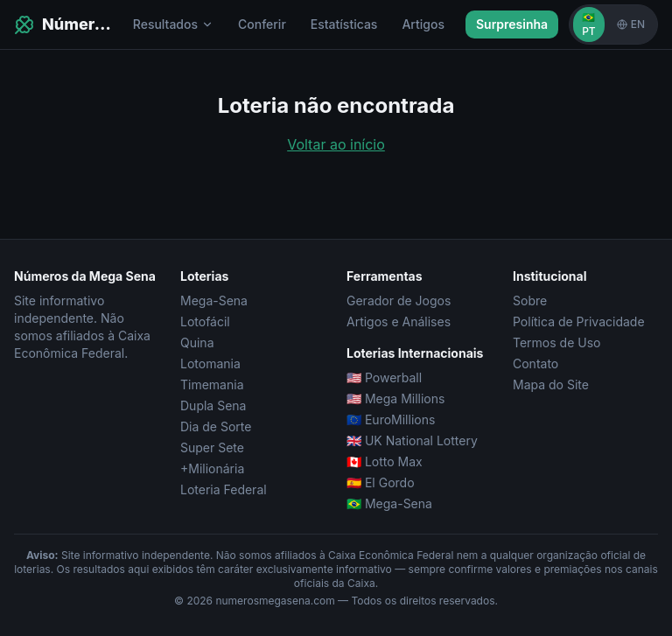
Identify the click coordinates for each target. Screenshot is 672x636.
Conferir (262, 24)
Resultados (173, 24)
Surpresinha (512, 24)
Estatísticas (344, 24)
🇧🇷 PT (589, 24)
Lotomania (210, 363)
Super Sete (212, 447)
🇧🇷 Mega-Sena (389, 503)
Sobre (530, 301)
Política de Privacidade (579, 321)
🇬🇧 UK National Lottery (412, 440)
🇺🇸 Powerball (384, 377)
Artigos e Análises (399, 321)
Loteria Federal (224, 489)
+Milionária (212, 468)
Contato (535, 363)
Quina (197, 342)
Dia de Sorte (216, 426)
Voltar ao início (336, 144)
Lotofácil (205, 321)
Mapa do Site (551, 384)
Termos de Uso (556, 342)
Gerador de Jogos (399, 301)
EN (631, 24)
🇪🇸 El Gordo (381, 482)
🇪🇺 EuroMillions (391, 419)
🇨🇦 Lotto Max (385, 461)
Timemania (212, 384)
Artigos (423, 24)
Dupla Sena (213, 405)
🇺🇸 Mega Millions (395, 398)
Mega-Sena (214, 301)
